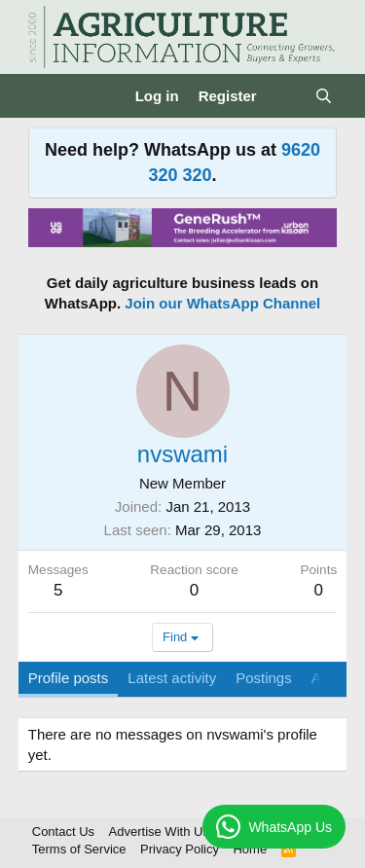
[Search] (324, 96)
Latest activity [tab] (172, 678)
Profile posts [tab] (69, 678)
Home (250, 849)
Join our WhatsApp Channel (222, 303)
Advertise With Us (159, 832)
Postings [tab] (264, 678)
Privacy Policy (180, 849)
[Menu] (45, 96)
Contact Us (63, 832)
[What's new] (286, 96)
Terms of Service (79, 849)
